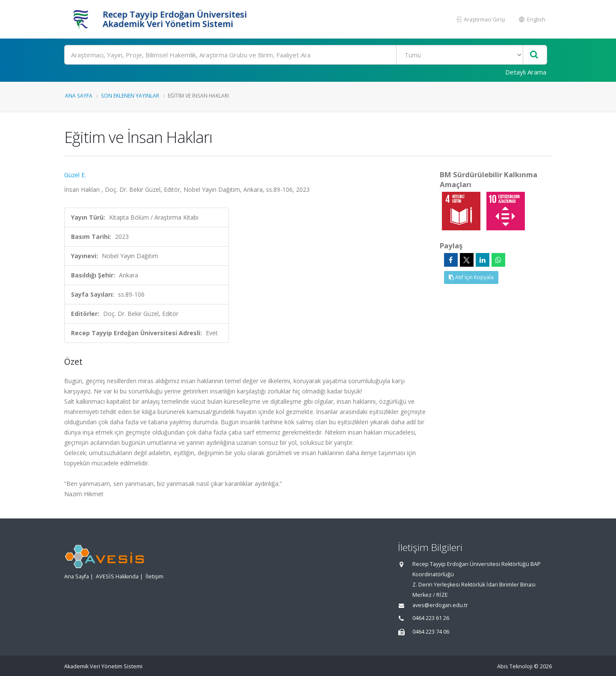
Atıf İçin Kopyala (471, 277)
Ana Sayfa (79, 95)
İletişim (154, 576)
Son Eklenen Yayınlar (130, 95)
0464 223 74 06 (431, 632)
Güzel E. (75, 175)
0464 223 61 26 (431, 618)
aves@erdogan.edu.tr (440, 605)
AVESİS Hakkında (117, 576)
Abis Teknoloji (515, 666)
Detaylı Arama (526, 72)
